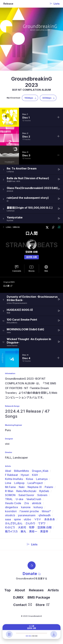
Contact (23, 605)
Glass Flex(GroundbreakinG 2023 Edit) (32, 188)
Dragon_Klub (40, 471)
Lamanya (42, 479)
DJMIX (18, 597)
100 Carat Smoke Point (22, 320)
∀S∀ (38, 519)
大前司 (22, 527)
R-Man (9, 491)
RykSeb (44, 491)
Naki (22, 487)
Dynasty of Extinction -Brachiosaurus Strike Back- (32, 298)
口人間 (32, 233)
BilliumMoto (22, 471)
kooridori (11, 511)
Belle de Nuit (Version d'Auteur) (28, 178)
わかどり (10, 527)
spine (17, 519)
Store (43, 605)
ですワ (42, 523)
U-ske (20, 499)
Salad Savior (26, 495)
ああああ (50, 519)
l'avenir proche (29, 511)
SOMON (10, 495)
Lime (8, 483)
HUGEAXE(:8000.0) (20, 310)
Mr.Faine (10, 487)
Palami (49, 487)
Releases (36, 590)
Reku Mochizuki (26, 491)
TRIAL (9, 499)
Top (8, 590)
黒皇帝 (44, 531)
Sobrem (42, 495)
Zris (27, 503)
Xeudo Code (13, 503)
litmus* (46, 511)
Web (46, 271)
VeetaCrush (34, 499)
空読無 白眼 (32, 257)
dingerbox (12, 507)
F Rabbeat (11, 475)
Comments (17, 271)
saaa (8, 519)
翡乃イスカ (11, 531)
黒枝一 (33, 531)
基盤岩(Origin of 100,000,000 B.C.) (30, 208)
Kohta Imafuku (14, 479)
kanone (26, 507)
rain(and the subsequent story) (28, 198)
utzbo (27, 519)
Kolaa (30, 479)
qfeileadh (45, 515)
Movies (32, 271)
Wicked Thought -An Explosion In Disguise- (29, 341)
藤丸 (23, 531)
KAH (35, 475)
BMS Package (39, 597)
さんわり (30, 523)
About (20, 590)
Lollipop (19, 483)
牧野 (32, 527)
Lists (32, 544)
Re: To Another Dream (22, 168)
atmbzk (37, 503)
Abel (8, 471)
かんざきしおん (14, 523)
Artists (53, 590)
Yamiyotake (15, 217)
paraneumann (27, 515)
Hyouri (25, 475)
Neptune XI (35, 487)
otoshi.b (10, 515)
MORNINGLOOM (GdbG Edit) (25, 329)
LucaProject (35, 483)
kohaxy (38, 507)
